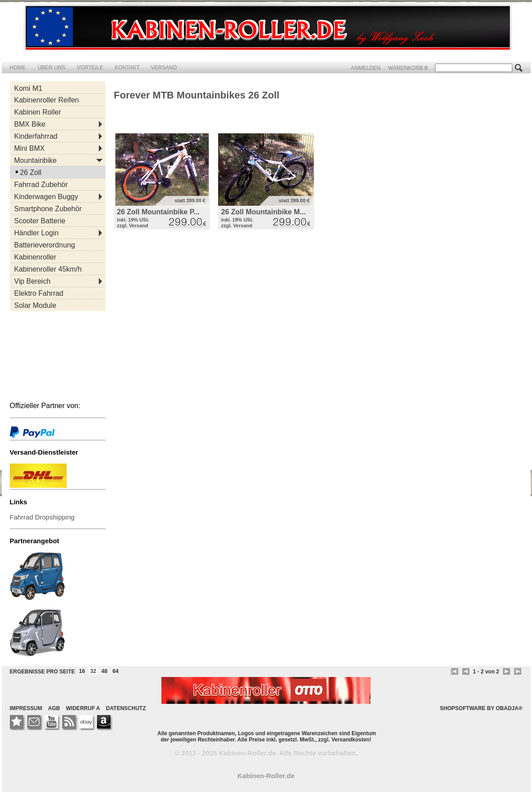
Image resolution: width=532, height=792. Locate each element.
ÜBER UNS (52, 68)
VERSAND (164, 68)
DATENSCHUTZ (126, 708)
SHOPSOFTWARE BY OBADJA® (481, 708)
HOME (18, 68)
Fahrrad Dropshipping (42, 517)
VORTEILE (91, 68)
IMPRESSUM (26, 708)
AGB (54, 708)
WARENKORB (409, 68)
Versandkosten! (351, 740)
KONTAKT (128, 68)
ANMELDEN (367, 68)
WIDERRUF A (83, 708)
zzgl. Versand (133, 226)
